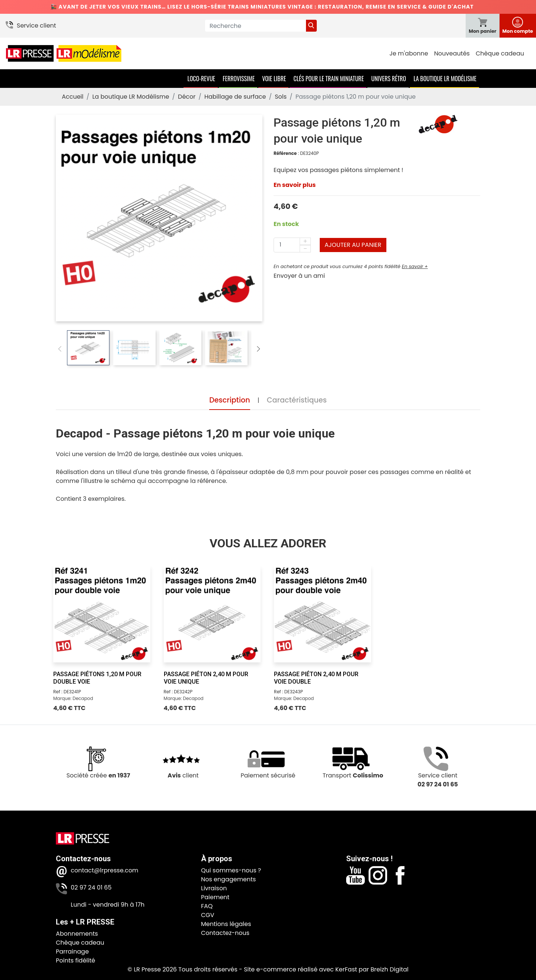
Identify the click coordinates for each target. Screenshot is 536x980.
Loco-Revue (201, 79)
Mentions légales (226, 924)
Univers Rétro (389, 79)
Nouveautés (452, 53)
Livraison (214, 888)
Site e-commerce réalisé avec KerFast (300, 969)
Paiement (215, 897)
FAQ (207, 906)
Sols (281, 97)
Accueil (73, 97)
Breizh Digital (389, 969)
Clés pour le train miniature (328, 79)
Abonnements (77, 934)
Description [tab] (230, 400)
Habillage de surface (235, 97)
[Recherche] (256, 26)
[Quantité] (292, 245)
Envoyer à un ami (299, 276)
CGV (208, 915)
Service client (36, 26)
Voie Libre (274, 79)
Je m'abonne (409, 53)
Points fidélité (76, 960)
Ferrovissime (239, 79)
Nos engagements (228, 879)
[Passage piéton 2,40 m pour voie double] (323, 614)
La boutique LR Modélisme (445, 79)
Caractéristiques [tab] (297, 400)
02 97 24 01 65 (91, 887)
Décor (187, 97)
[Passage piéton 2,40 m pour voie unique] (212, 614)
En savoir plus (295, 185)
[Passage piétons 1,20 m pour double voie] (102, 614)
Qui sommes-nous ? (231, 870)
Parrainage (72, 952)
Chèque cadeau (500, 53)
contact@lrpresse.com (105, 870)
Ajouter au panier (353, 245)
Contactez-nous (225, 933)
